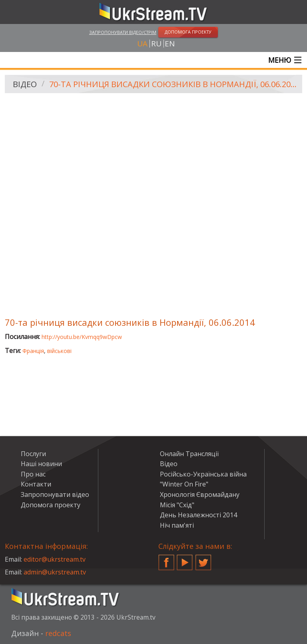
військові (59, 351)
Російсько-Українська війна (203, 474)
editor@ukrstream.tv (55, 559)
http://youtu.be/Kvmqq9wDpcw (82, 337)
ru (156, 44)
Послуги (33, 454)
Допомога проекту (51, 505)
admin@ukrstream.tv (55, 572)
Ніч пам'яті (177, 525)
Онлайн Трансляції (189, 454)
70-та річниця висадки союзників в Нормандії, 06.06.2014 (173, 84)
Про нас (33, 474)
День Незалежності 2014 (198, 515)
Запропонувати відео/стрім (123, 32)
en (170, 44)
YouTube (185, 559)
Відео (25, 84)
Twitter (203, 559)
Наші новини (41, 464)
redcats (58, 633)
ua (142, 44)
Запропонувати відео (55, 494)
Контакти (36, 484)
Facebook (166, 559)
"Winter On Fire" (184, 484)
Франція (33, 351)
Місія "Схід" (177, 505)
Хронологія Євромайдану (200, 494)
